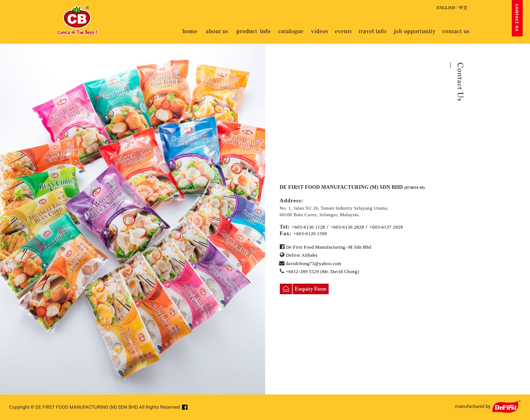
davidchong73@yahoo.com (314, 263)
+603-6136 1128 (309, 227)
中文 (463, 8)
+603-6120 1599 (310, 234)
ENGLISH (446, 8)
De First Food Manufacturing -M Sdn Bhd (329, 247)
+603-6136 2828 (347, 227)
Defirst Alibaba (302, 255)
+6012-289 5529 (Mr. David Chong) (322, 271)
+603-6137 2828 (386, 227)
